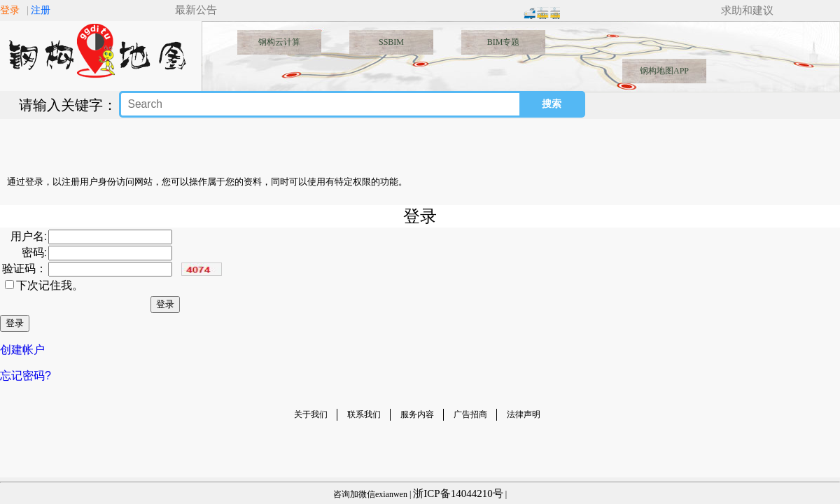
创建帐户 (22, 350)
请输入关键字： (68, 105)
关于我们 (311, 414)
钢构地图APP (664, 71)
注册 (41, 10)
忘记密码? (26, 376)
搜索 (552, 104)
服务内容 (417, 414)
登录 (10, 10)
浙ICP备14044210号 (458, 493)
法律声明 (524, 414)
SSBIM (391, 42)
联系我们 (364, 414)
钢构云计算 (279, 42)
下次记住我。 (50, 285)
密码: (34, 252)
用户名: (29, 236)
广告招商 (470, 414)
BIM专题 (504, 42)
